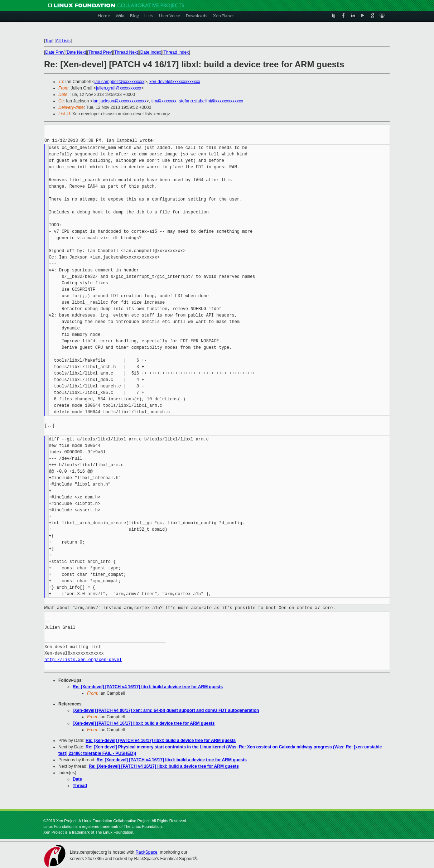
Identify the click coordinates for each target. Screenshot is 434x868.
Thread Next (126, 52)
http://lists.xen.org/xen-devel (83, 660)
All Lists (63, 41)
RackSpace (146, 852)
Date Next (76, 52)
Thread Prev (100, 52)
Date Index (151, 52)
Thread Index (176, 52)
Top (49, 41)
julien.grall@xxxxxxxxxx (119, 88)
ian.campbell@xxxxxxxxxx (120, 82)
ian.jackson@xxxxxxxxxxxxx (120, 101)
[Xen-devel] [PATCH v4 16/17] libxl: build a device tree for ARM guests (144, 723)
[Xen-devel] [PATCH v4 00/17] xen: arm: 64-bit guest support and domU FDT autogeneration (166, 710)
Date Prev (55, 52)
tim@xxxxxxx (164, 101)
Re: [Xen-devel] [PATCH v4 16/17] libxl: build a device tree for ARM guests (148, 687)
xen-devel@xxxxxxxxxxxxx (175, 82)
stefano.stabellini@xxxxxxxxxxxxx (211, 101)
